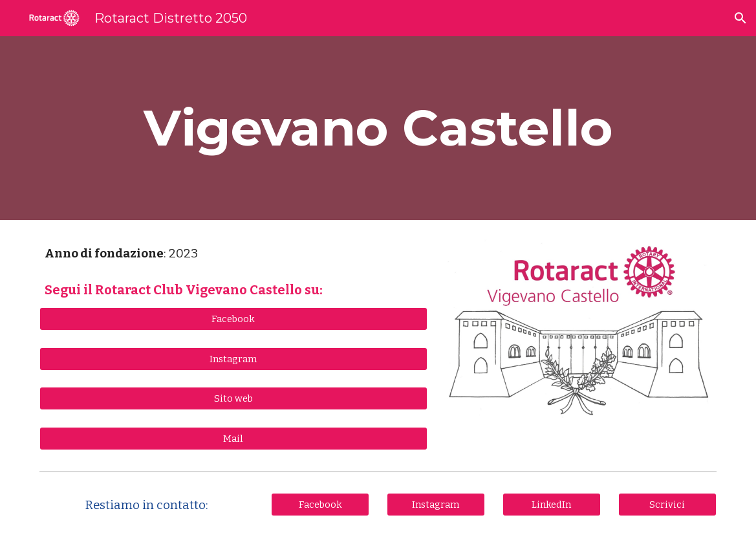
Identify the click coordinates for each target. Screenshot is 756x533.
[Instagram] (233, 359)
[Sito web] (233, 399)
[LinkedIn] (552, 504)
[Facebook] (233, 319)
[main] (378, 128)
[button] (740, 18)
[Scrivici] (667, 504)
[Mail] (233, 438)
